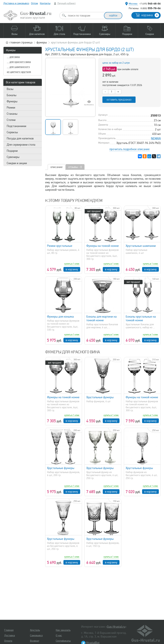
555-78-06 (151, 8)
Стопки (11, 120)
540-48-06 (150, 4)
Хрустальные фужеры (100, 397)
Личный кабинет (66, 3)
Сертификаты (63, 641)
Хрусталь (35, 630)
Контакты (45, 3)
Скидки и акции (17, 163)
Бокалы (12, 95)
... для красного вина (19, 62)
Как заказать (63, 630)
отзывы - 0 (75, 167)
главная (21, 42)
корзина (150, 15)
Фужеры (11, 50)
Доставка (10, 635)
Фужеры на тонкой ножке (103, 246)
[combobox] (85, 16)
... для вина (13, 57)
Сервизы (12, 132)
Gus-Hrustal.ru (116, 627)
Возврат (35, 641)
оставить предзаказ (119, 100)
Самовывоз (36, 635)
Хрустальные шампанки (141, 246)
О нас (59, 635)
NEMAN (156, 138)
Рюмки (11, 108)
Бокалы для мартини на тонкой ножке (101, 318)
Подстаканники (16, 126)
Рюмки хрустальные (60, 246)
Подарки (12, 151)
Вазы (10, 89)
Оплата (8, 641)
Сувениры (13, 157)
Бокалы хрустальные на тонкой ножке (141, 318)
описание (56, 167)
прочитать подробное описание (130, 149)
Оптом (34, 3)
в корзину (72, 269)
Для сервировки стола (21, 145)
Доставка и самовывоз (16, 3)
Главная (9, 630)
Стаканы (12, 114)
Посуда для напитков (20, 138)
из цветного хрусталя (19, 72)
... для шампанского (18, 67)
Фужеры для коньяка (60, 317)
